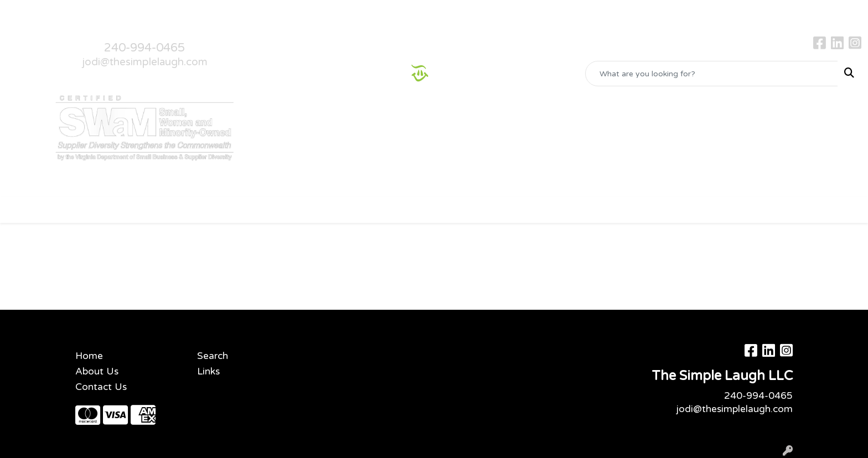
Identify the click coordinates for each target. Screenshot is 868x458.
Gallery (162, 12)
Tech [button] (585, 209)
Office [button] (541, 209)
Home (23, 12)
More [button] (678, 209)
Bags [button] (285, 209)
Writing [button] (631, 209)
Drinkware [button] (338, 209)
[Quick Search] (712, 74)
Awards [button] (239, 209)
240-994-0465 (144, 48)
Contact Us (115, 12)
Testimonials (210, 12)
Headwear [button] (437, 209)
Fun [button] (387, 209)
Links (208, 371)
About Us (64, 12)
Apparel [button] (186, 209)
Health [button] (494, 209)
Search (213, 356)
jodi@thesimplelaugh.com (145, 62)
